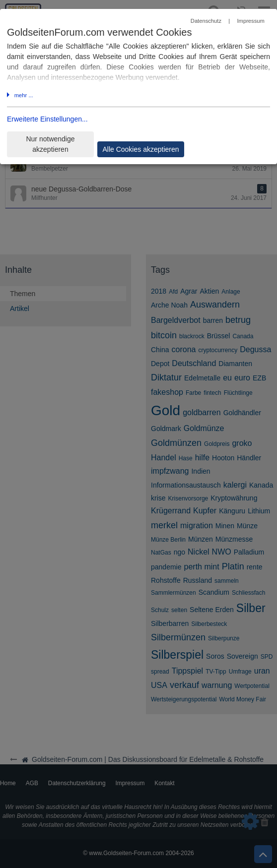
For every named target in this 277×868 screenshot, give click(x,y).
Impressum (250, 21)
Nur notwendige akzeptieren (50, 144)
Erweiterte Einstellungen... (47, 119)
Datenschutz (206, 21)
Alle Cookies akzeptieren (140, 149)
